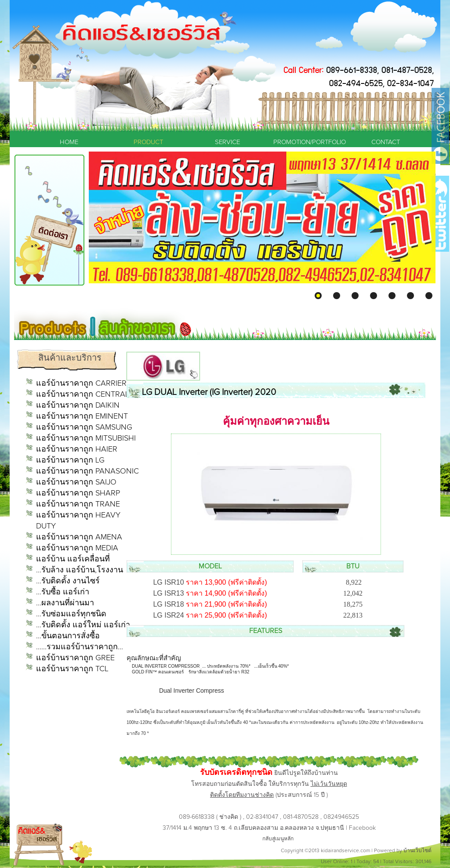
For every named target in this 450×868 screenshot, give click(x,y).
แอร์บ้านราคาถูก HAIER (77, 449)
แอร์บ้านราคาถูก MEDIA (77, 548)
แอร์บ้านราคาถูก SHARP (78, 493)
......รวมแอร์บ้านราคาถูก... (80, 647)
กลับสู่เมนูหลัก (278, 839)
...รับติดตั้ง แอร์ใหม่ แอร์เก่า (83, 625)
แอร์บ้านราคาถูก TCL (72, 669)
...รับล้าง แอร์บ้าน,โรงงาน (80, 570)
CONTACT (386, 142)
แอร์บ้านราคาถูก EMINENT (82, 416)
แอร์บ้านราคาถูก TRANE (78, 504)
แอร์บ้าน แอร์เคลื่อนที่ (73, 559)
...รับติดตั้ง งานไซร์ (68, 581)
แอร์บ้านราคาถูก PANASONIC (87, 471)
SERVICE (227, 142)
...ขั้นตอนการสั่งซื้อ (68, 636)
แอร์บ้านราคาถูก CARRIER (81, 383)
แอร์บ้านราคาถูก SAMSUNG (84, 427)
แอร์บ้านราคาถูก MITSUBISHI (86, 438)
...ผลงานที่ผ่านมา (65, 603)
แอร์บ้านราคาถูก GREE (75, 658)
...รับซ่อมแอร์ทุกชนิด (71, 614)
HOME (69, 142)
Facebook (362, 828)
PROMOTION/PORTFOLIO (306, 142)
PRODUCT (148, 142)
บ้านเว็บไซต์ (417, 851)
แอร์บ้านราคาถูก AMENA (79, 537)
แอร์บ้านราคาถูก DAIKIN (78, 405)
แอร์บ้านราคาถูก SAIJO (76, 482)
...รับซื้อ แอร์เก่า (63, 592)
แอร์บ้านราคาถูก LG (70, 460)
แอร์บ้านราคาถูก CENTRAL (83, 394)
